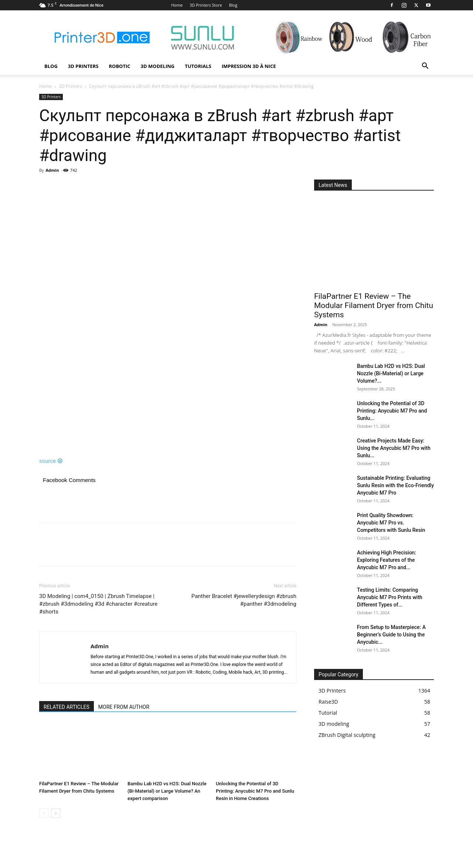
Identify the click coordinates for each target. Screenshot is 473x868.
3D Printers (83, 66)
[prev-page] (44, 813)
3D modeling (158, 66)
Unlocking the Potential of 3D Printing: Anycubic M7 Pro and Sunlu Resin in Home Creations (255, 791)
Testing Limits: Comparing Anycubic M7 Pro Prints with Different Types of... (390, 597)
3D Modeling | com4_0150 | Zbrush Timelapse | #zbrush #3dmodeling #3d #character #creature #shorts (98, 604)
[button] (425, 67)
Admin (52, 170)
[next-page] (56, 813)
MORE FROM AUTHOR (124, 707)
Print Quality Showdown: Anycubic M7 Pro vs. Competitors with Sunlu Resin (391, 523)
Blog (233, 5)
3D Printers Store (206, 5)
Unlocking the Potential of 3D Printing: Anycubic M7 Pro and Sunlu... (392, 411)
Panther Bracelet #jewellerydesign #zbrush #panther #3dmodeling (244, 600)
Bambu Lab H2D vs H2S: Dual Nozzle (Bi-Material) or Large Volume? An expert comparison (167, 791)
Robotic (119, 66)
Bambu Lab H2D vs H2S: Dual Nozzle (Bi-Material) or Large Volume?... (391, 373)
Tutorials (198, 66)
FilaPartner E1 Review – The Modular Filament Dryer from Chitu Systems (374, 305)
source (51, 461)
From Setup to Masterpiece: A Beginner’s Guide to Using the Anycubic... (391, 635)
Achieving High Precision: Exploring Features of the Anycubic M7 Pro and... (387, 560)
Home (177, 5)
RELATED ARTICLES (67, 707)
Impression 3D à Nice (249, 66)
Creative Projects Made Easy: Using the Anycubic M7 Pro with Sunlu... (394, 448)
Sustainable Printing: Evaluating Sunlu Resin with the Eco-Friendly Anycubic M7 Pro (395, 485)
